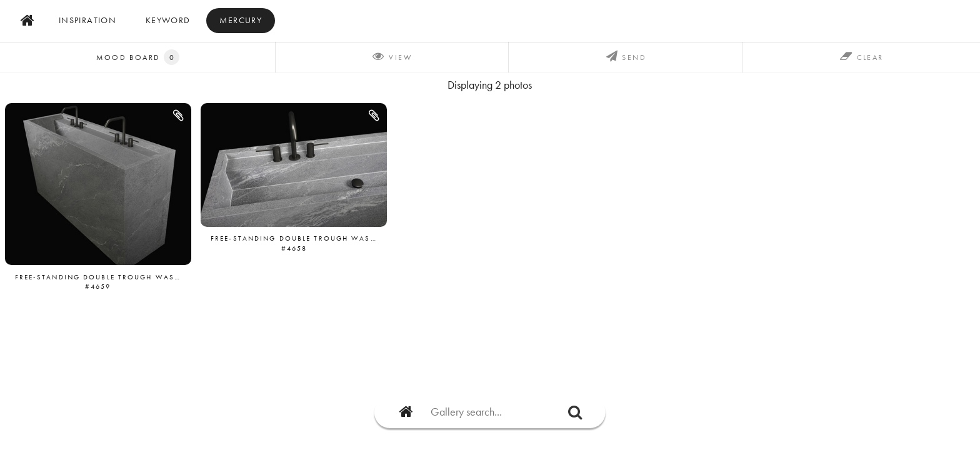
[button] (179, 116)
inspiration (88, 20)
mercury (241, 20)
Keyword (168, 20)
